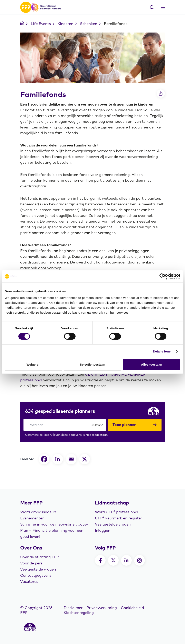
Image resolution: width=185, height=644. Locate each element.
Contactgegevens (36, 575)
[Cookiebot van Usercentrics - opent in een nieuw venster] (162, 276)
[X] (85, 459)
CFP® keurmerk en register (119, 518)
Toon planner (135, 425)
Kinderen (65, 24)
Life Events (41, 24)
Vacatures (29, 582)
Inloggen (103, 530)
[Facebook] (44, 459)
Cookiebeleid (132, 608)
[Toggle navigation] (163, 7)
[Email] (71, 459)
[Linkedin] (58, 459)
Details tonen (163, 351)
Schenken (89, 24)
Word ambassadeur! (38, 512)
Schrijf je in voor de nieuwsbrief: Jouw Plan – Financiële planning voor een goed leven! (54, 530)
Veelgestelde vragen (113, 524)
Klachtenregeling (79, 613)
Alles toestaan (152, 364)
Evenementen (32, 518)
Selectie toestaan (92, 364)
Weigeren (33, 364)
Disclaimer (73, 608)
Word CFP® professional (117, 512)
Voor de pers (31, 563)
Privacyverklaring (102, 608)
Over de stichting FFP (40, 557)
